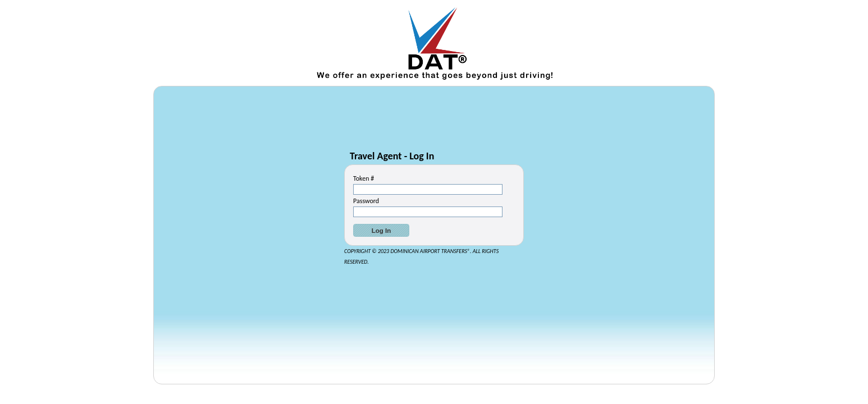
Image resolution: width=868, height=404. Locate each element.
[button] (381, 230)
